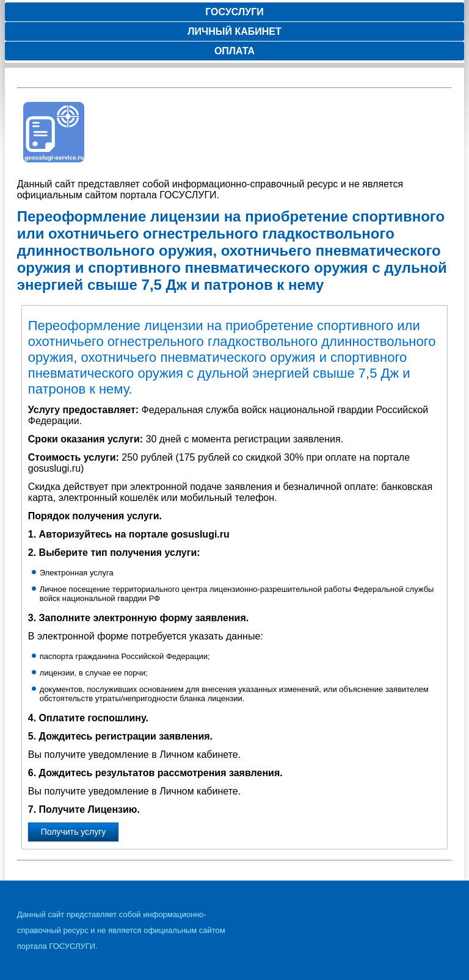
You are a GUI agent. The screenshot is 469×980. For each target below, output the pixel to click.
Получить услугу (74, 832)
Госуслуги (234, 12)
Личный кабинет (234, 31)
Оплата (234, 51)
